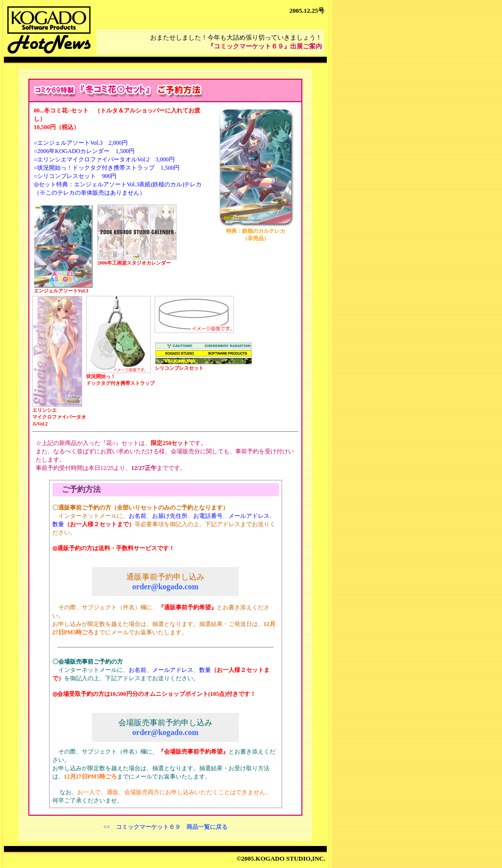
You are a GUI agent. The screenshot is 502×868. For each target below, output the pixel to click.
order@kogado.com (165, 587)
